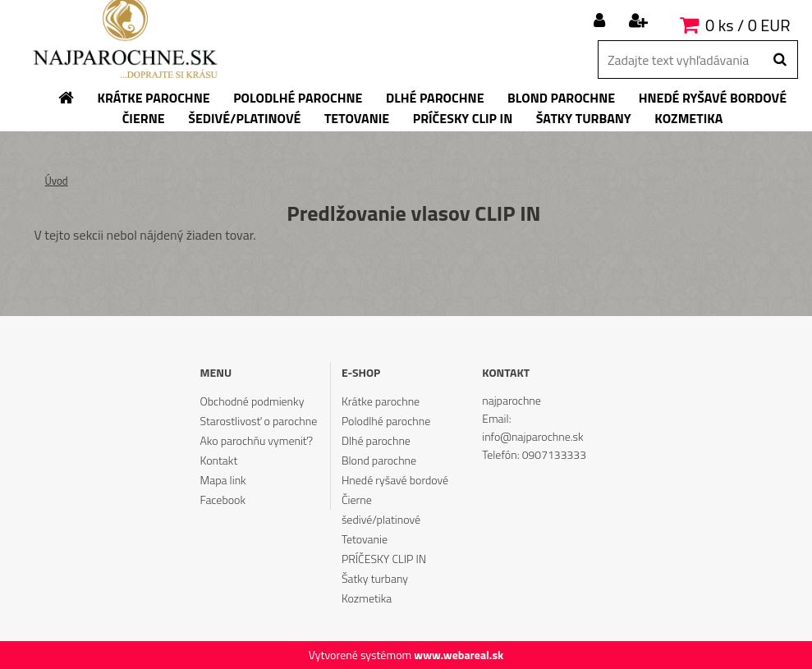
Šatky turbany (375, 578)
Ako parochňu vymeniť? (257, 440)
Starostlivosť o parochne (259, 421)
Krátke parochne (381, 401)
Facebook (223, 499)
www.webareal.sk (459, 655)
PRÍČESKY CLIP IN (384, 559)
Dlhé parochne (376, 440)
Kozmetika (367, 598)
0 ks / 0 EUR (748, 25)
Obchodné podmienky (252, 401)
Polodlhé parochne (386, 421)
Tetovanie (365, 539)
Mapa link (223, 480)
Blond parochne (379, 460)
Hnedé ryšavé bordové (395, 480)
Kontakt (219, 460)
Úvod (57, 181)
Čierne (357, 499)
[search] (780, 60)
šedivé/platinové (381, 519)
